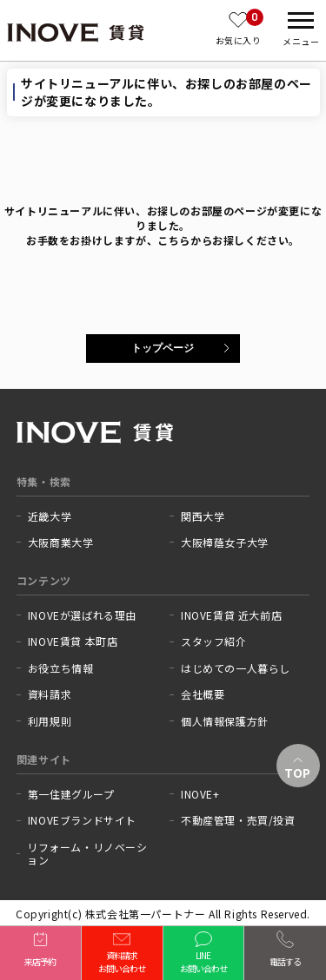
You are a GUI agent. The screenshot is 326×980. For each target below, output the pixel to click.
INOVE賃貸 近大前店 (231, 615)
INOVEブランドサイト (82, 820)
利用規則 (50, 721)
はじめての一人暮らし (236, 668)
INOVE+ (200, 794)
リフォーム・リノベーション (87, 854)
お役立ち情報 (61, 668)
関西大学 (203, 516)
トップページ (163, 348)
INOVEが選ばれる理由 (82, 615)
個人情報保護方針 (225, 721)
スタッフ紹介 (214, 641)
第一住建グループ (71, 794)
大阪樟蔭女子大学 (225, 543)
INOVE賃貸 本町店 (73, 641)
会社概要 (203, 694)
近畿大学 (50, 516)
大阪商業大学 (61, 543)
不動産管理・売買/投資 (238, 820)
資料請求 (50, 694)
